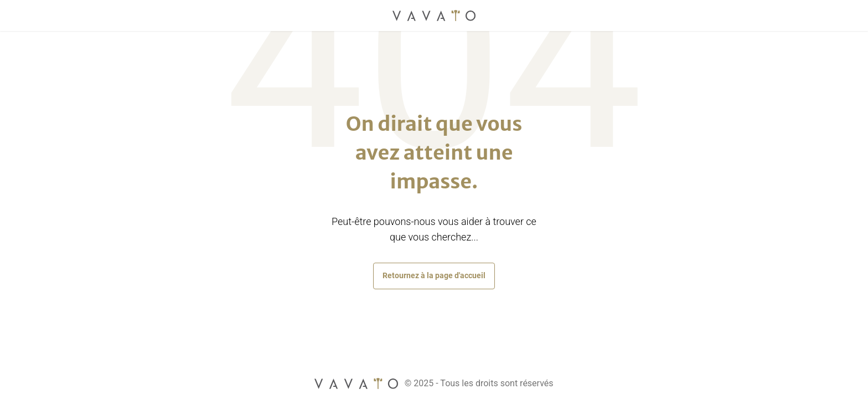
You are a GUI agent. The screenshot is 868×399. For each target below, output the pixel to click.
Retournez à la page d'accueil (434, 275)
